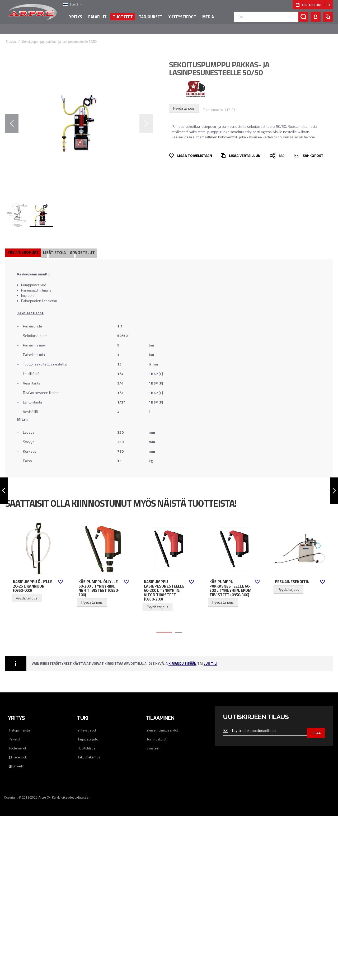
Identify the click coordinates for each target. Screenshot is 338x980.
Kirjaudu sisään (182, 658)
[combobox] (271, 19)
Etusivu (11, 36)
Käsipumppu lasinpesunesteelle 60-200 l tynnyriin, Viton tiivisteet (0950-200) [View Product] (169, 543)
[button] (70, 5)
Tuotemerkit (17, 743)
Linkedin (17, 761)
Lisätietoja (56, 247)
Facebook (18, 752)
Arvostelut (84, 247)
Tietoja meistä (19, 725)
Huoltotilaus (86, 743)
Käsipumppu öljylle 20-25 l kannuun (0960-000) (33, 581)
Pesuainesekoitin (292, 576)
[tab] (24, 247)
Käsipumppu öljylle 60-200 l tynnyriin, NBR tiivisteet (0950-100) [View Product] (104, 543)
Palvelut (15, 734)
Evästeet (153, 743)
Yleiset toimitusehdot (162, 725)
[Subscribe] (316, 726)
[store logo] (32, 14)
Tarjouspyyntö (88, 734)
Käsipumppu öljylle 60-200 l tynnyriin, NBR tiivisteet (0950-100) (99, 583)
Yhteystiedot (87, 725)
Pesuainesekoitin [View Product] (300, 543)
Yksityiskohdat (24, 247)
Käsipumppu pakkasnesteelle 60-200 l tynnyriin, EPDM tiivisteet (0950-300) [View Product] (234, 543)
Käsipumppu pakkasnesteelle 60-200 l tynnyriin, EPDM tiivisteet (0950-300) (230, 583)
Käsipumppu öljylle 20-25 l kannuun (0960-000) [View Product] (38, 543)
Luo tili (210, 658)
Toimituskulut (156, 734)
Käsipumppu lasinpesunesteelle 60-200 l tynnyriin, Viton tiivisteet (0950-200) (164, 585)
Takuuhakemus (89, 752)
